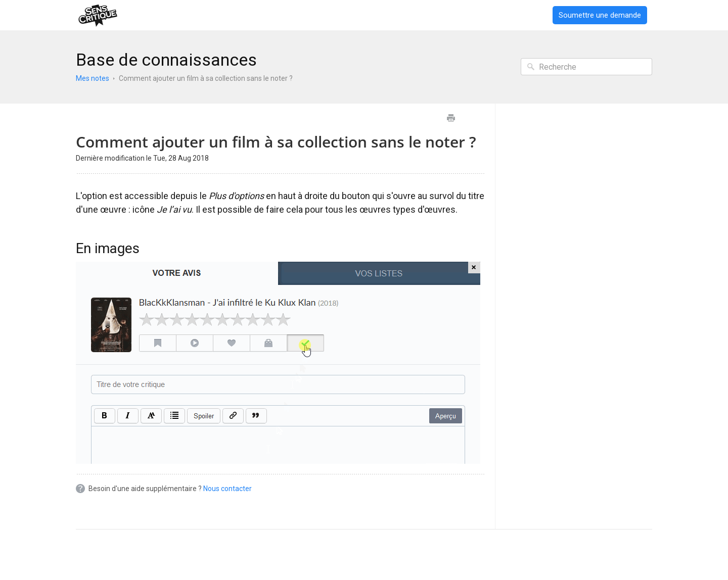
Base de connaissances (166, 60)
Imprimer (451, 118)
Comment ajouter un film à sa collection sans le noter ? (206, 78)
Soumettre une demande (600, 15)
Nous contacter (227, 489)
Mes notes (93, 78)
